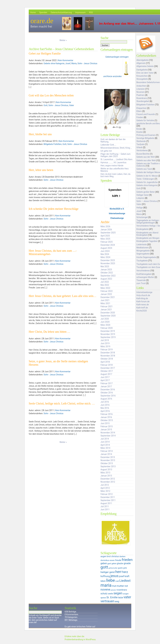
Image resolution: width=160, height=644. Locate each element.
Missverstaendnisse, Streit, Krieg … (116, 148)
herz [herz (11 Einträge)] (125, 572)
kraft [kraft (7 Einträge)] (127, 576)
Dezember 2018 (108, 353)
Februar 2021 (107, 306)
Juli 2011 (105, 506)
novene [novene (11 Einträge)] (105, 590)
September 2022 (108, 276)
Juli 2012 (105, 485)
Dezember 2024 (108, 245)
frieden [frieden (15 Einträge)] (127, 560)
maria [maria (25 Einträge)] (106, 585)
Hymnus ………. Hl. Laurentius (113, 162)
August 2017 (106, 374)
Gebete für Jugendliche (147, 182)
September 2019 (108, 337)
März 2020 (105, 325)
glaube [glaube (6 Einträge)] (120, 563)
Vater (72, 105)
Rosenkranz (142, 98)
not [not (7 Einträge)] (126, 586)
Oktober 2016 (107, 393)
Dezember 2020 (108, 313)
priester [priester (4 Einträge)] (113, 590)
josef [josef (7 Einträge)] (122, 576)
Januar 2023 (106, 270)
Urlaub (139, 147)
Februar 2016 (107, 414)
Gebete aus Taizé (144, 169)
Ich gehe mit (106, 151)
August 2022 (106, 279)
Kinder (139, 129)
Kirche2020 (142, 311)
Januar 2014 (106, 454)
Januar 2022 (106, 294)
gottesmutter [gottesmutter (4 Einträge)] (113, 568)
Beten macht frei (41, 27)
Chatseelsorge (117, 218)
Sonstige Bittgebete (145, 138)
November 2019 (108, 334)
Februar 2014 (107, 451)
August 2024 (106, 248)
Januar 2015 (106, 430)
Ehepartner (141, 108)
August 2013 (106, 470)
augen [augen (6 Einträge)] (103, 556)
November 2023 (108, 263)
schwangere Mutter (145, 277)
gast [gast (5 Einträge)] (109, 563)
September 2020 (108, 316)
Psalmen (140, 95)
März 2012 (105, 491)
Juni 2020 (105, 322)
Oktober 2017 (107, 371)
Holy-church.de (143, 295)
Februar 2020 (107, 328)
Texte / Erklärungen (145, 179)
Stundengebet (143, 101)
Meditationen (142, 248)
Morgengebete (143, 251)
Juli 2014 (105, 439)
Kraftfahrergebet (144, 274)
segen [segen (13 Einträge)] (118, 593)
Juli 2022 (105, 282)
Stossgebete (142, 79)
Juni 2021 (105, 300)
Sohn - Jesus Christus (87, 63)
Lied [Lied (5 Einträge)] (117, 581)
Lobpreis (140, 198)
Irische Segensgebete (146, 257)
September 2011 (108, 500)
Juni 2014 (105, 442)
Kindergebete (142, 229)
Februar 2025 (107, 242)
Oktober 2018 (107, 359)
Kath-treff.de (142, 308)
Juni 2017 (105, 377)
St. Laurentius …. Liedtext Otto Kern (116, 159)
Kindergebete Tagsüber (147, 241)
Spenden (43, 12)
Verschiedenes (143, 271)
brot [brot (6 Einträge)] (109, 556)
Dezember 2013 (108, 457)
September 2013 (108, 466)
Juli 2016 (105, 402)
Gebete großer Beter (146, 192)
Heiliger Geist (142, 195)
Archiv (105, 222)
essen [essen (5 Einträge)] (112, 560)
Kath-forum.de (143, 301)
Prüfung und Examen (146, 135)
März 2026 (105, 226)
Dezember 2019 (108, 331)
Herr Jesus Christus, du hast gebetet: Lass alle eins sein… (62, 296)
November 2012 (108, 482)
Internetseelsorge (117, 213)
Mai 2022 (105, 285)
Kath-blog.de (142, 298)
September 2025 (108, 233)
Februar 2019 (107, 350)
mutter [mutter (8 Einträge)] (120, 586)
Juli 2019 (105, 340)
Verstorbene (142, 150)
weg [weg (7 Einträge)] (117, 601)
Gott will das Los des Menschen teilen (51, 95)
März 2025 (105, 239)
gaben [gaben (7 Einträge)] (104, 563)
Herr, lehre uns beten (41, 170)
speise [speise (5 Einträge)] (103, 598)
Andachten (141, 86)
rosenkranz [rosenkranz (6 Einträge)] (122, 590)
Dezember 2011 (108, 497)
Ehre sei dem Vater (145, 73)
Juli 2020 (105, 319)
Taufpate (140, 144)
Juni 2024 (105, 251)
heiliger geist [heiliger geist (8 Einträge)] (108, 572)
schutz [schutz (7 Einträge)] (104, 594)
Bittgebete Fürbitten (53, 144)
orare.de (42, 21)
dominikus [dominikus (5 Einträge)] (105, 560)
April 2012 (105, 488)
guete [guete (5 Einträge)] (120, 568)
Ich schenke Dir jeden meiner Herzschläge (54, 209)
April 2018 (105, 362)
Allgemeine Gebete (145, 66)
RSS (91, 12)
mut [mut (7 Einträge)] (114, 586)
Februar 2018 (107, 365)
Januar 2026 (106, 230)
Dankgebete (142, 70)
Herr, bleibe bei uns (40, 134)
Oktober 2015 (107, 420)
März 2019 (105, 346)
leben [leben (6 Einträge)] (103, 581)
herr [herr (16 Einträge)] (118, 572)
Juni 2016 (105, 405)
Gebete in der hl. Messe (147, 176)
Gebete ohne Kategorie (54, 63)
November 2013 (108, 460)
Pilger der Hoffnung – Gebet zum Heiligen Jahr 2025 (116, 155)
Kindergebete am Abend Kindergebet (147, 234)
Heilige (140, 208)
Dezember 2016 (108, 390)
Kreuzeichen (142, 76)
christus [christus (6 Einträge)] (115, 556)
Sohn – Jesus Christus (147, 201)
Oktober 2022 (107, 273)
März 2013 (105, 473)
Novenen (140, 92)
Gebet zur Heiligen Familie (45, 53)
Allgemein (141, 63)
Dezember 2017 (108, 368)
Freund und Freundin (146, 114)
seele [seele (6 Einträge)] (110, 594)
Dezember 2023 (108, 260)
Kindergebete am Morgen (148, 238)
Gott (46, 105)
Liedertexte (142, 245)
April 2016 (105, 411)
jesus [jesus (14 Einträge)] (115, 576)
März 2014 (105, 448)
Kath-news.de (143, 305)
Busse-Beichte (143, 154)
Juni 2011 (105, 510)
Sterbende (141, 141)
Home (33, 12)
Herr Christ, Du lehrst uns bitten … (49, 332)
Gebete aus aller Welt (146, 160)
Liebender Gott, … (108, 145)
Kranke (140, 132)
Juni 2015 (105, 423)
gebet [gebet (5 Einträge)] (114, 563)
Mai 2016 (105, 408)
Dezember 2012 (108, 479)
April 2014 (105, 445)
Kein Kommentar (66, 60)
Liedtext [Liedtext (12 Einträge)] (125, 581)
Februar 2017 (107, 383)
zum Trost (141, 283)
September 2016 (108, 396)
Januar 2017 (106, 386)
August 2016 (106, 399)
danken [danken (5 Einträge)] (122, 556)
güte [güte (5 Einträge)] (125, 568)
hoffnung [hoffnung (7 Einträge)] (105, 576)
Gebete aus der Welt (146, 157)
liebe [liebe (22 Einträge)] (111, 580)
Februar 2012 (107, 494)
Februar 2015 (107, 426)
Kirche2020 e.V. (117, 209)
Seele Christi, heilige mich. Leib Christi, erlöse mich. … (62, 403)
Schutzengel (142, 217)
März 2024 (105, 257)
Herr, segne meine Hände (112, 166)
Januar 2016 (106, 417)
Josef (68, 63)
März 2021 (105, 303)
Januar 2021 (106, 310)
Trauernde (141, 280)
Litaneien (141, 89)
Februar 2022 (107, 291)
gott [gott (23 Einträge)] (104, 567)
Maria (74, 63)
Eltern (139, 111)
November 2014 (108, 433)
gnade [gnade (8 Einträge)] (127, 563)
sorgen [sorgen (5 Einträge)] (126, 594)
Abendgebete (142, 60)
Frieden (140, 117)
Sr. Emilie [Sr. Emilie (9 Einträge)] (112, 597)
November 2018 (108, 356)
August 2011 (106, 503)
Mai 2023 (105, 266)
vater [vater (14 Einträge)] (127, 597)
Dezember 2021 (108, 297)
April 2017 (105, 380)
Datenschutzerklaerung (61, 12)
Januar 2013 (106, 476)
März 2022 (105, 288)
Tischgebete (142, 261)
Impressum (80, 12)
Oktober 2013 (107, 463)
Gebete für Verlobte (145, 120)
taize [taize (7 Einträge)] (121, 597)
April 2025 (105, 236)
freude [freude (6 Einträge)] (118, 560)
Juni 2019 (105, 343)
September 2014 (108, 436)
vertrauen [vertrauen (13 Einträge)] (107, 601)
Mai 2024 (105, 254)
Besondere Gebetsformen (148, 82)
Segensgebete (143, 254)
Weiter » (63, 40)
